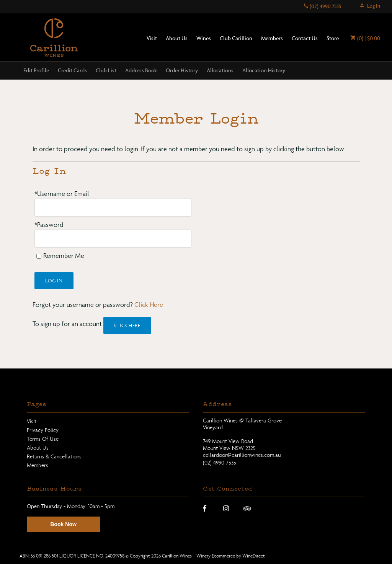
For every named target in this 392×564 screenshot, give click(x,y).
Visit (152, 38)
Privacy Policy (43, 430)
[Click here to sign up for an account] (127, 325)
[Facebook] (205, 508)
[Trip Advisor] (247, 508)
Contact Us (305, 38)
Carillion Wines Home (54, 37)
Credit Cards (72, 70)
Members (272, 38)
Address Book (141, 70)
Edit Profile (36, 70)
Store (333, 38)
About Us (177, 38)
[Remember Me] (39, 256)
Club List (106, 70)
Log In (370, 6)
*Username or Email (62, 194)
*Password (49, 225)
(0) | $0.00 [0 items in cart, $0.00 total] (365, 38)
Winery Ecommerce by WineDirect (231, 556)
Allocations (220, 70)
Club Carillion (236, 38)
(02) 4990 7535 (322, 6)
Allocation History (264, 70)
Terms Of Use (43, 439)
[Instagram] (226, 508)
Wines (204, 38)
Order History (182, 70)
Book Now (63, 524)
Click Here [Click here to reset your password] (149, 305)
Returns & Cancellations (54, 456)
